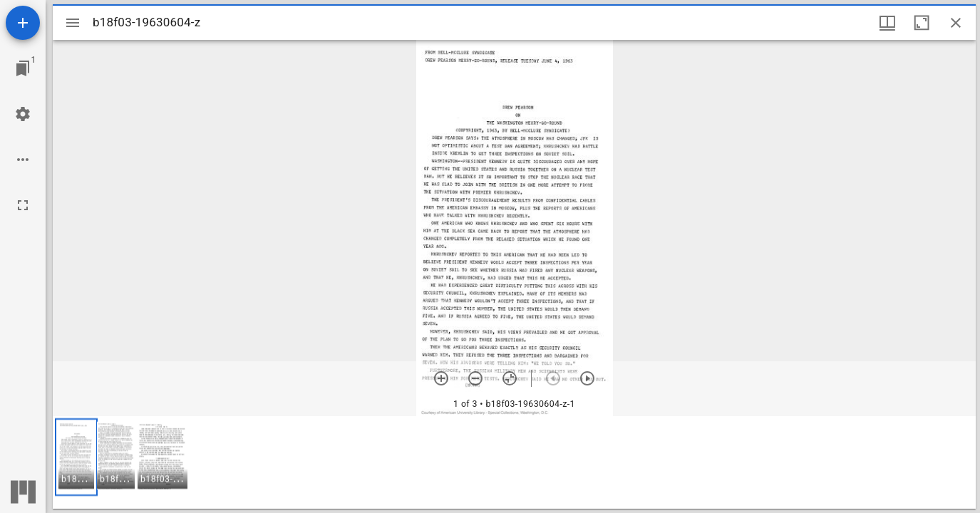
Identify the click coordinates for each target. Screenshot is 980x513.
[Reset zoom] (510, 378)
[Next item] (587, 378)
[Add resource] (23, 23)
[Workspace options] (23, 160)
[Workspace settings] (23, 114)
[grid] (514, 462)
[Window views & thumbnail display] (887, 23)
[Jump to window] (23, 68)
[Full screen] (23, 205)
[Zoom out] (475, 378)
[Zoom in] (441, 378)
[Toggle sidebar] (73, 23)
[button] (76, 457)
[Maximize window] (922, 23)
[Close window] (956, 23)
